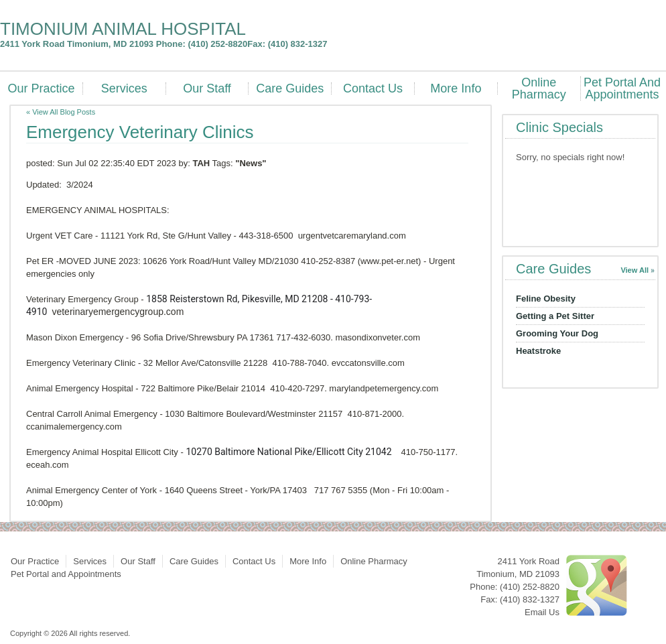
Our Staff (207, 88)
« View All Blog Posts (61, 112)
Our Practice (41, 88)
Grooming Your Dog (557, 333)
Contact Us (373, 88)
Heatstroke (538, 351)
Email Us (542, 612)
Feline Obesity (546, 299)
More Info (456, 88)
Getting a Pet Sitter (555, 316)
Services (124, 88)
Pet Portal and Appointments (622, 88)
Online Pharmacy (539, 88)
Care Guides (290, 88)
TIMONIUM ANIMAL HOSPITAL (123, 29)
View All (635, 270)
